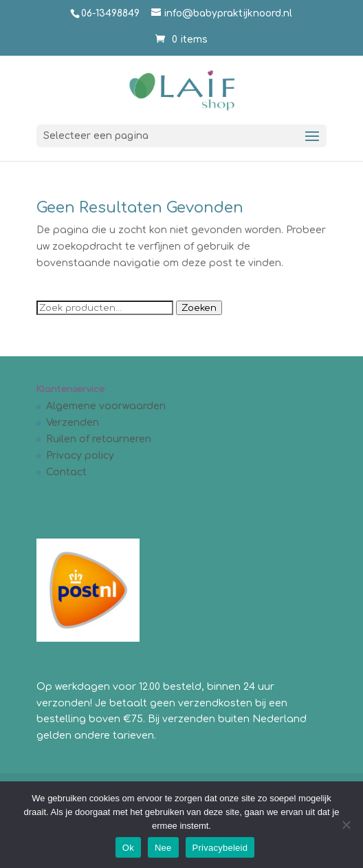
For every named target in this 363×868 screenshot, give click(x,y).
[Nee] (346, 825)
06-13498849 (110, 13)
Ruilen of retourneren (99, 439)
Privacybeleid (220, 848)
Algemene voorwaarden (106, 406)
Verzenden (73, 423)
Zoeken (199, 308)
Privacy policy (80, 456)
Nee (163, 848)
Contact (66, 472)
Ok (128, 848)
